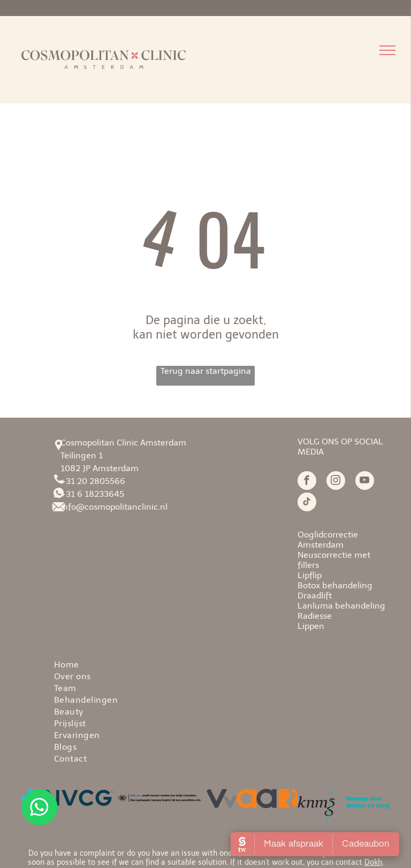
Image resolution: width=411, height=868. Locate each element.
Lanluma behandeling (341, 606)
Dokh (373, 862)
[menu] (387, 50)
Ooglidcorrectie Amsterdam (328, 540)
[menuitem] (229, 664)
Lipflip (310, 575)
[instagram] (336, 482)
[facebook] (307, 482)
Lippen (311, 626)
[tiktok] (307, 503)
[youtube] (365, 482)
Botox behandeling (335, 585)
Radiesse (315, 616)
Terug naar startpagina (206, 371)
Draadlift (315, 596)
